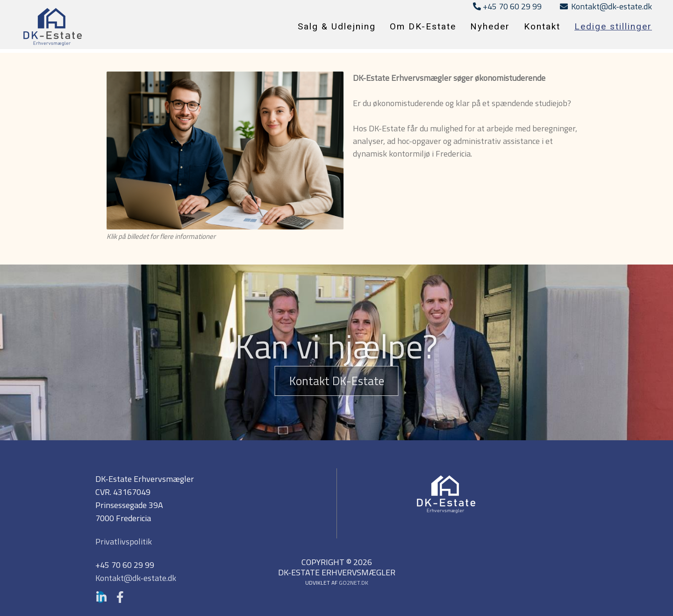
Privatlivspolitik (124, 541)
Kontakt (542, 26)
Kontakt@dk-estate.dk (606, 6)
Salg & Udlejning (337, 26)
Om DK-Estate (423, 26)
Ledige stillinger (613, 26)
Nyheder (490, 26)
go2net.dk (354, 583)
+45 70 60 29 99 (507, 6)
